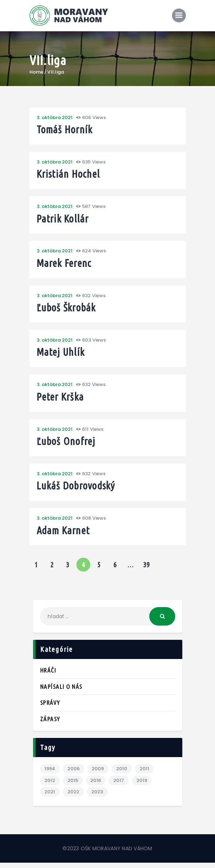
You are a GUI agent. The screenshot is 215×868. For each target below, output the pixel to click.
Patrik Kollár (64, 220)
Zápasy (50, 724)
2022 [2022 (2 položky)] (74, 797)
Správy (50, 707)
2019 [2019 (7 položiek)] (143, 785)
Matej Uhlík (61, 355)
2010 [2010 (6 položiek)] (122, 774)
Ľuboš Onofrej (67, 445)
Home (37, 72)
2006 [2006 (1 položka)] (74, 774)
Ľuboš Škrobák (67, 310)
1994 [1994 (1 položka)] (50, 774)
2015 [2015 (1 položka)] (73, 785)
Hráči (48, 675)
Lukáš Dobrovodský (77, 490)
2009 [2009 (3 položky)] (98, 774)
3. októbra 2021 (55, 117)
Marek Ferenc (65, 265)
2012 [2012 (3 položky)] (50, 785)
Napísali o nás (61, 691)
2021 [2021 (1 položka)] (50, 797)
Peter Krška (61, 400)
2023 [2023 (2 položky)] (98, 797)
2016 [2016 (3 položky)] (96, 785)
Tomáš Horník (66, 130)
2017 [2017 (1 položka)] (119, 785)
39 (148, 568)
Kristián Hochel (70, 175)
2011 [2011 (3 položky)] (146, 774)
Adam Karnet (64, 535)
